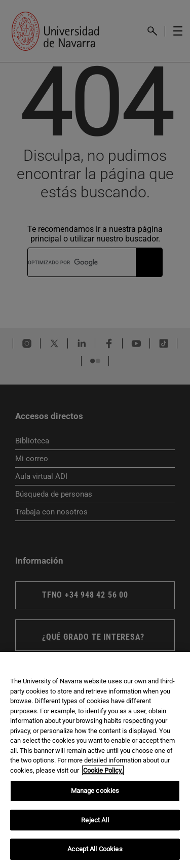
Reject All (95, 820)
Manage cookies (95, 791)
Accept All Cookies (95, 849)
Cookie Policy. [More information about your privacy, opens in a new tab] (103, 770)
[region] (95, 760)
